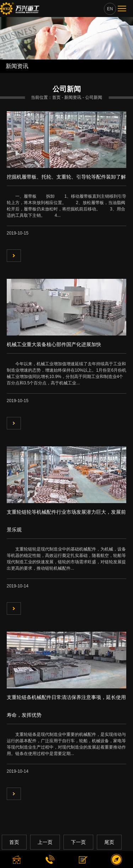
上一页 (45, 842)
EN (110, 9)
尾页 (109, 842)
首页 (14, 842)
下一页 (78, 842)
